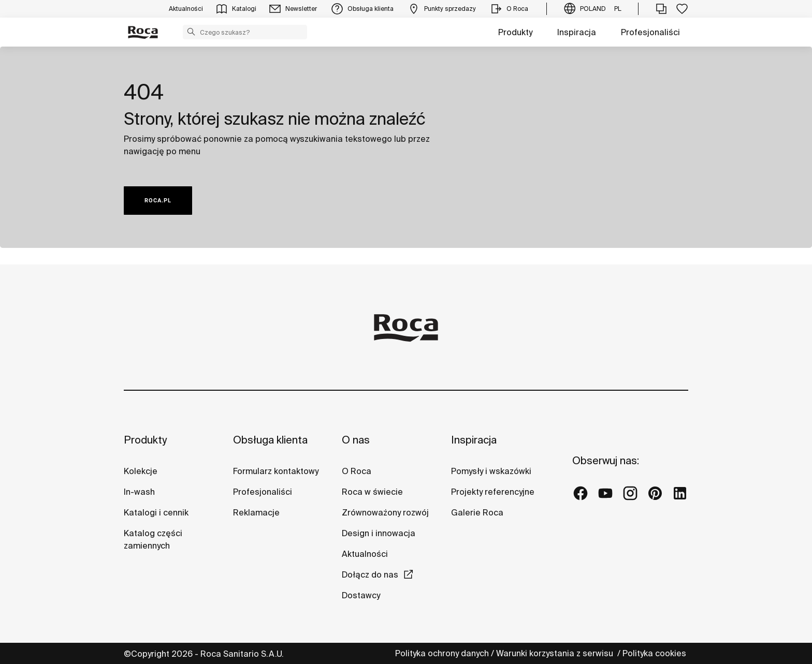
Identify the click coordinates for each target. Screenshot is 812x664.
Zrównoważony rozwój (385, 512)
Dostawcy (361, 595)
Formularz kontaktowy (276, 471)
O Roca (357, 471)
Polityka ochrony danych (442, 653)
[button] (191, 32)
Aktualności (365, 554)
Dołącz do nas (370, 574)
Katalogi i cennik (156, 512)
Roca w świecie (372, 492)
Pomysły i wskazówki (491, 471)
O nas (356, 440)
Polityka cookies (655, 653)
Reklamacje (256, 512)
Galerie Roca (477, 512)
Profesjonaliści (650, 32)
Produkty (515, 32)
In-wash (139, 492)
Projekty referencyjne (493, 492)
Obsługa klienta (270, 440)
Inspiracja (577, 32)
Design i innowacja (379, 533)
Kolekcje (141, 471)
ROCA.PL (158, 201)
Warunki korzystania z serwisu (556, 653)
